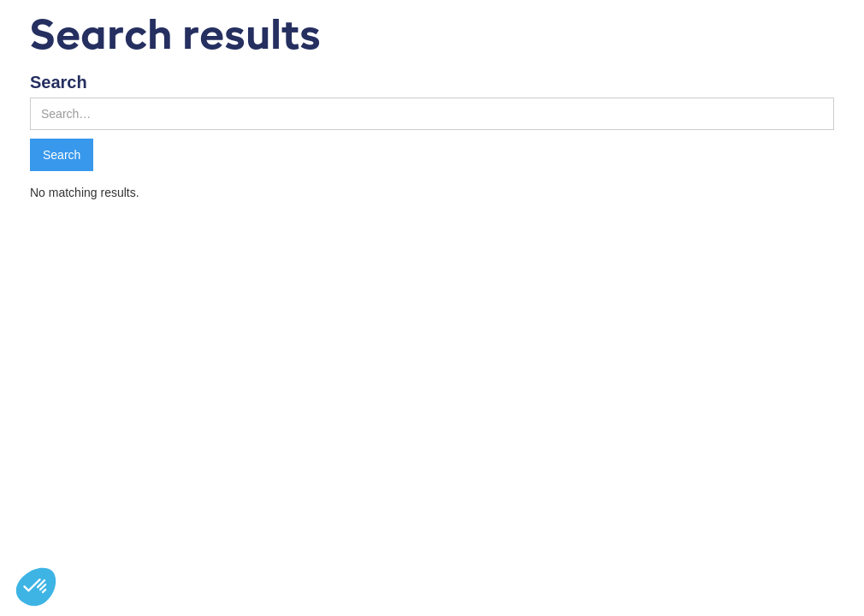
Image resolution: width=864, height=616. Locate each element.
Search (59, 82)
